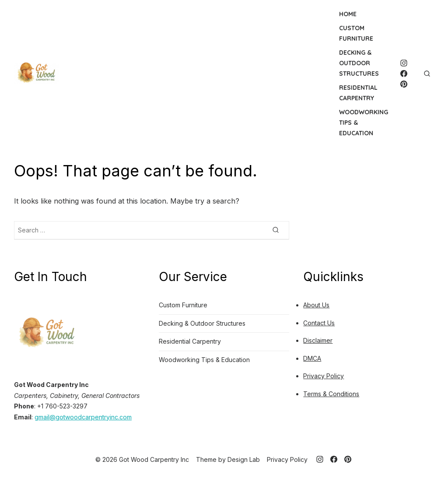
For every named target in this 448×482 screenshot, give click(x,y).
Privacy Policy (324, 376)
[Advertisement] (192, 74)
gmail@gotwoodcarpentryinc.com (83, 417)
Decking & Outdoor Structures (359, 63)
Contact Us (319, 323)
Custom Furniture (356, 33)
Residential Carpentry (358, 93)
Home (348, 14)
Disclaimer (318, 340)
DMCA (312, 358)
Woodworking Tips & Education (364, 123)
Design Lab (244, 459)
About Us (316, 305)
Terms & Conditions (331, 394)
